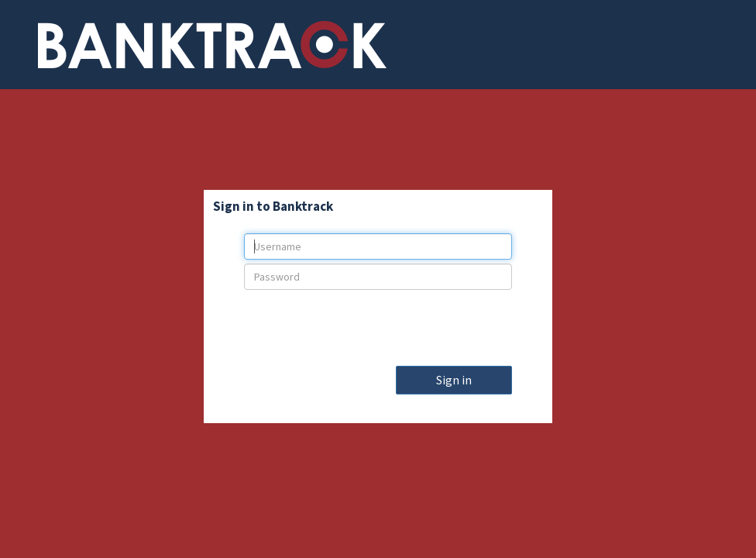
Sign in (454, 380)
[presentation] (378, 324)
